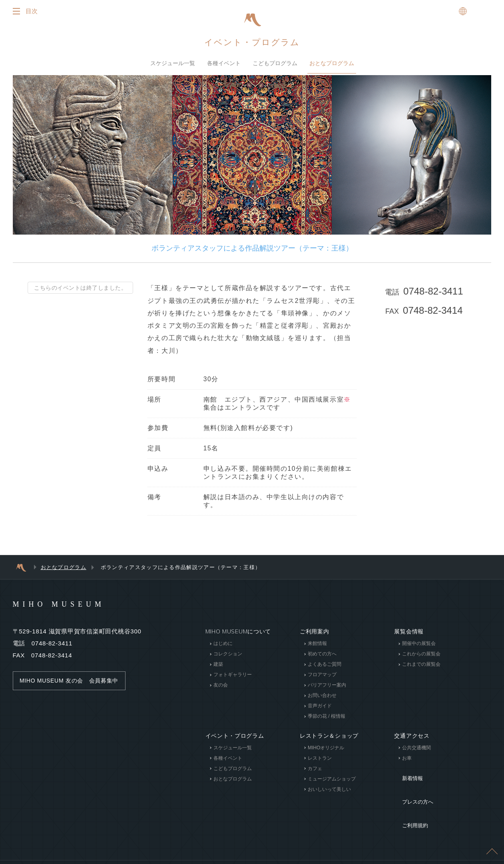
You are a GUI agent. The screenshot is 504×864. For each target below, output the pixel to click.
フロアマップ (322, 679)
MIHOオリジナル (326, 752)
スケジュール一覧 (173, 66)
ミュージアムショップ (332, 783)
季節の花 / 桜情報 (327, 721)
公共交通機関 (416, 752)
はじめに (223, 648)
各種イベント (224, 66)
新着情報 (406, 777)
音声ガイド (320, 710)
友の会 (220, 689)
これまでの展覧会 (421, 669)
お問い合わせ (322, 700)
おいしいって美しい (329, 794)
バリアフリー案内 (327, 689)
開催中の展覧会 (419, 648)
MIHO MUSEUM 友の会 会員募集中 (73, 685)
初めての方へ (322, 658)
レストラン (320, 762)
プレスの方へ (412, 789)
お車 (407, 762)
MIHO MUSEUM (74, 608)
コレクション (227, 658)
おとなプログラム (332, 66)
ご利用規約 (409, 801)
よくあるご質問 (325, 669)
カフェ (315, 773)
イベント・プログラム (252, 44)
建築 (218, 669)
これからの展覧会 (421, 658)
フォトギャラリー (232, 679)
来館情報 (317, 648)
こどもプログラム (275, 66)
